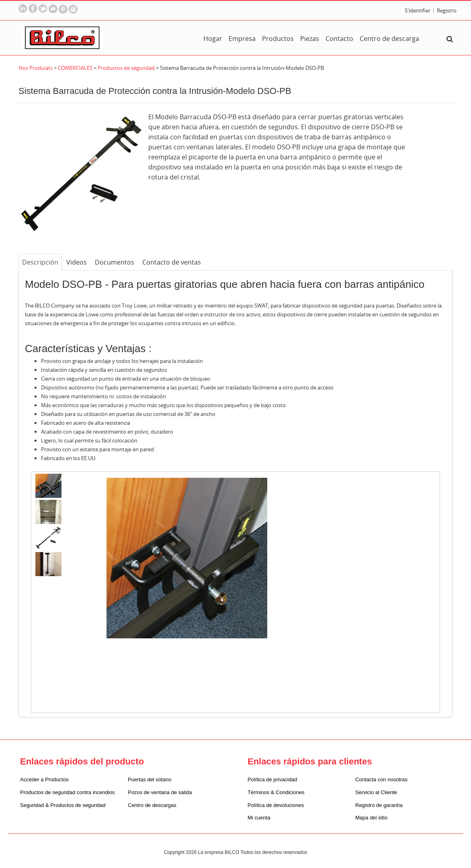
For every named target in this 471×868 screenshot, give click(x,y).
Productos (278, 39)
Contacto (339, 39)
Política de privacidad (272, 779)
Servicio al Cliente (376, 792)
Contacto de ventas (172, 262)
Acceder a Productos (44, 779)
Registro (447, 10)
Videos (77, 262)
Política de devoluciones (276, 805)
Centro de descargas (152, 805)
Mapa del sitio (371, 818)
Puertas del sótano (149, 779)
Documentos (115, 262)
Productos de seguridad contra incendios (68, 792)
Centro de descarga (389, 39)
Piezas (310, 39)
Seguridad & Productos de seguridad (63, 805)
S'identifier (418, 10)
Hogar (213, 39)
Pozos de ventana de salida (160, 792)
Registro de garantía (379, 805)
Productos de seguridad (126, 68)
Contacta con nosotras (381, 779)
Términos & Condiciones (276, 792)
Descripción (40, 262)
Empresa (242, 39)
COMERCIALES (75, 68)
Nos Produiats (36, 68)
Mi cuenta (259, 818)
